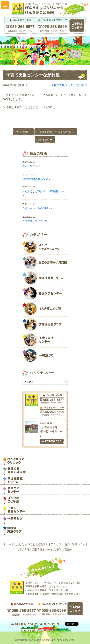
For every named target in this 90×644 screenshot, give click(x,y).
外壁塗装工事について (35, 221)
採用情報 (37, 550)
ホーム (7, 544)
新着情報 (24, 550)
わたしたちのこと (24, 544)
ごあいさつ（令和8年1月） (38, 208)
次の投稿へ (44, 140)
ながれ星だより (31, 166)
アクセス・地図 (60, 544)
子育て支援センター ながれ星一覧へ (56, 132)
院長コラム (79, 544)
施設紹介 (43, 544)
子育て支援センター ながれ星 (69, 85)
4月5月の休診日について (36, 179)
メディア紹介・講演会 (58, 550)
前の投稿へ (25, 132)
